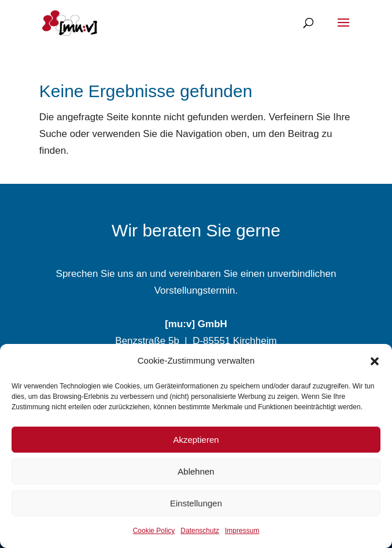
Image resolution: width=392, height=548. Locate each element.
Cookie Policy (154, 531)
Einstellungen (196, 503)
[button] (375, 361)
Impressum (242, 531)
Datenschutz (200, 531)
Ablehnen (196, 471)
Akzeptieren (196, 440)
